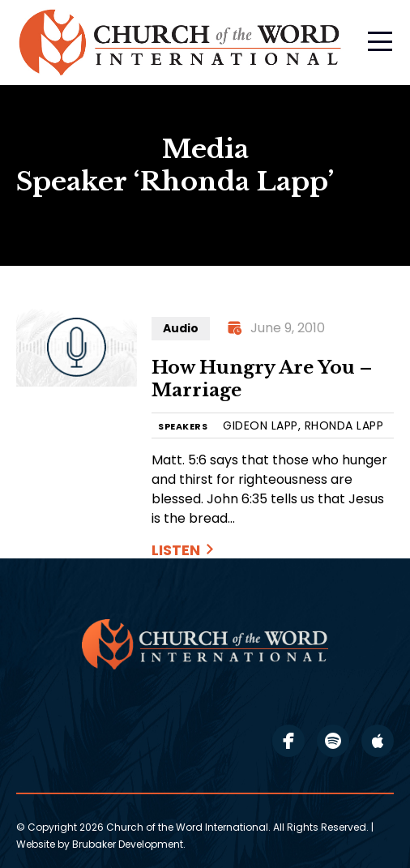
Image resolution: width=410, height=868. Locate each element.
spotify (333, 741)
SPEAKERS (183, 427)
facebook (288, 741)
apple (378, 741)
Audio (181, 328)
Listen (176, 550)
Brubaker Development (128, 844)
